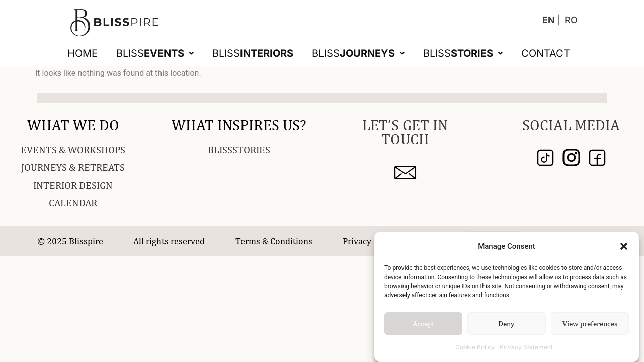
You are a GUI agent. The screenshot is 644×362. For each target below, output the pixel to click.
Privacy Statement (526, 347)
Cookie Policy (475, 347)
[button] (624, 246)
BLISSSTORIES (239, 150)
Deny (506, 324)
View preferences (590, 324)
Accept (423, 324)
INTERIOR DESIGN (73, 185)
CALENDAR (73, 202)
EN (549, 20)
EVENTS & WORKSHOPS (73, 150)
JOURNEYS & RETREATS (73, 167)
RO (571, 20)
